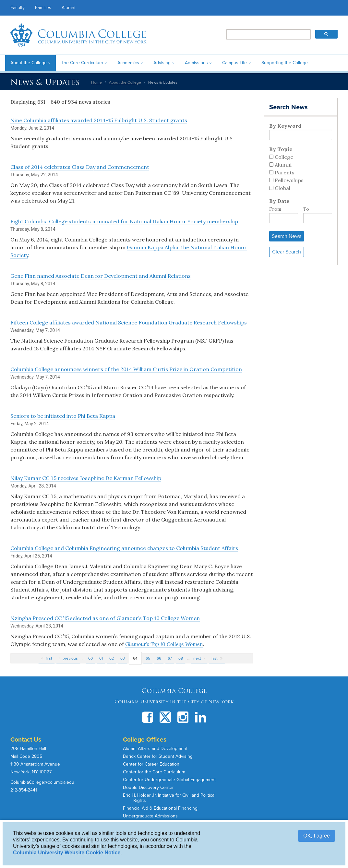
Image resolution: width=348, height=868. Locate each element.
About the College (29, 63)
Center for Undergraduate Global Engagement (169, 780)
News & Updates (45, 82)
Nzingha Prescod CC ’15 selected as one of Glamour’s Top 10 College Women (105, 618)
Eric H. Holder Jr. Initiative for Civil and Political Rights (169, 798)
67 (170, 658)
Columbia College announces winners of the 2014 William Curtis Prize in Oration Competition (126, 369)
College (284, 157)
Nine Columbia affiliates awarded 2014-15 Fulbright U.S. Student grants (99, 120)
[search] (268, 35)
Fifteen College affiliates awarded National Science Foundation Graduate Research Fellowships (129, 323)
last (215, 658)
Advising (162, 63)
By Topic (281, 149)
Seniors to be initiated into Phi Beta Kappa (63, 416)
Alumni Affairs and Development (155, 749)
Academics (128, 63)
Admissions (196, 63)
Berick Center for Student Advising (158, 756)
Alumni (68, 8)
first (49, 658)
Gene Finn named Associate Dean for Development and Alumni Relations (101, 276)
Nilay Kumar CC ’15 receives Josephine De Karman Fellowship (86, 478)
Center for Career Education (151, 764)
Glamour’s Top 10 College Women (164, 644)
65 (148, 658)
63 (123, 658)
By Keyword (285, 126)
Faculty (18, 8)
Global (282, 188)
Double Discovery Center (148, 787)
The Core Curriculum (82, 63)
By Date (279, 201)
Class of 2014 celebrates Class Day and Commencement (80, 167)
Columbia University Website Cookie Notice (67, 853)
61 (101, 658)
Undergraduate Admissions (150, 816)
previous (70, 658)
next (197, 658)
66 (159, 658)
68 (181, 658)
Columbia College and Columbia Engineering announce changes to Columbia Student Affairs (124, 548)
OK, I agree (317, 836)
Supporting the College (285, 63)
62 (112, 658)
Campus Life (234, 63)
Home (96, 82)
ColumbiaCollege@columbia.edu (42, 782)
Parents (285, 172)
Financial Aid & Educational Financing (160, 808)
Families (43, 8)
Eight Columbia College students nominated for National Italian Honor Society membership (124, 221)
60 (90, 658)
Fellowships (289, 180)
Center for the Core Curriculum (154, 772)
